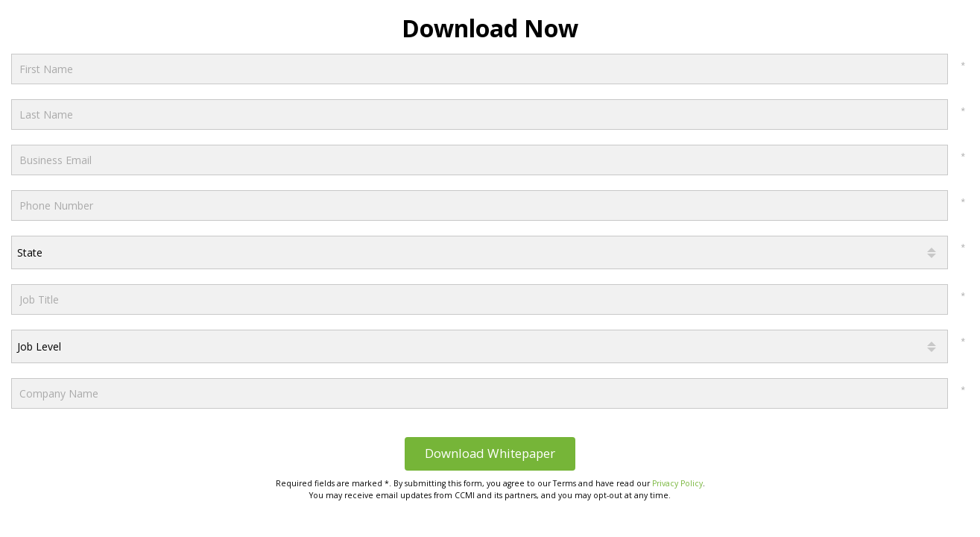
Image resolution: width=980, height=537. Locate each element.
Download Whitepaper (490, 453)
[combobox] (480, 252)
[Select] (480, 252)
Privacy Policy (677, 483)
